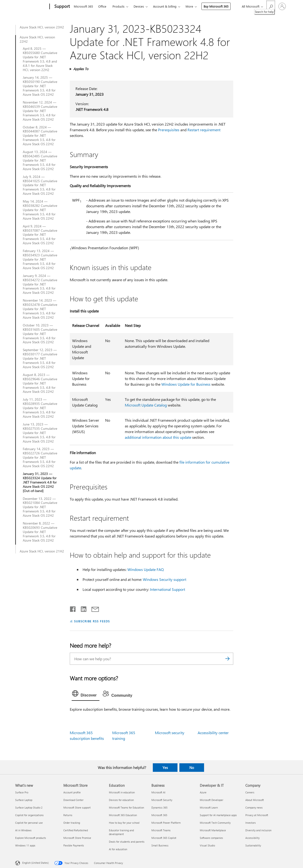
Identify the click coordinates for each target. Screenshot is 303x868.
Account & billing (165, 6)
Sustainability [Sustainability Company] (253, 845)
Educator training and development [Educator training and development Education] (121, 832)
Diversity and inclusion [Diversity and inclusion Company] (258, 830)
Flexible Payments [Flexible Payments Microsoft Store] (74, 845)
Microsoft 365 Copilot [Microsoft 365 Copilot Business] (164, 838)
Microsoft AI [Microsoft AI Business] (158, 792)
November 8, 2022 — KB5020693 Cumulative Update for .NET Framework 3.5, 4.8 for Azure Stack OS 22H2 (40, 532)
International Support (168, 589)
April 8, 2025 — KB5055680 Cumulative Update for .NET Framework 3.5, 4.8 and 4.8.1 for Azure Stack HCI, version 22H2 (40, 59)
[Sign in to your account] (282, 6)
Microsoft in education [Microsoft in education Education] (122, 792)
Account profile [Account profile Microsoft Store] (72, 792)
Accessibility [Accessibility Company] (252, 838)
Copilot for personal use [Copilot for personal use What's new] (29, 823)
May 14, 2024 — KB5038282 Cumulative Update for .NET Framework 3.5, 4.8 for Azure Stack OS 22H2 (40, 210)
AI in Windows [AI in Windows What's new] (23, 830)
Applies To (81, 69)
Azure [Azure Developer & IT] (203, 792)
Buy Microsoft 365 (216, 6)
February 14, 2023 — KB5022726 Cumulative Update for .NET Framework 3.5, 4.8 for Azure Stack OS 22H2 (40, 457)
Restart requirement (204, 130)
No (192, 768)
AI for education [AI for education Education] (118, 849)
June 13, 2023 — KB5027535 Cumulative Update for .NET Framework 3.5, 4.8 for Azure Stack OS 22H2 (40, 433)
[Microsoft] (31, 7)
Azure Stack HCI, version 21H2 (42, 551)
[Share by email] (93, 608)
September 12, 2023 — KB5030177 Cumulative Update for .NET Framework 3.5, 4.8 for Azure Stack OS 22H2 (40, 358)
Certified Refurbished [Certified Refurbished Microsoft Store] (76, 830)
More (189, 6)
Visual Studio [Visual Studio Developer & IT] (207, 845)
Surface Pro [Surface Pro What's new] (22, 792)
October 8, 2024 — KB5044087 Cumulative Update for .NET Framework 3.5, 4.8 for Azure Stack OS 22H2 (40, 136)
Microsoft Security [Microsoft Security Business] (162, 800)
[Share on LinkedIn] (82, 608)
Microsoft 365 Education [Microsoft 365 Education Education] (123, 815)
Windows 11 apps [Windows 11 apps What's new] (25, 845)
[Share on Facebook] (73, 608)
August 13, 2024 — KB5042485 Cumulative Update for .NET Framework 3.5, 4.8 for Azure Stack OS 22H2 (40, 160)
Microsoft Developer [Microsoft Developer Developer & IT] (212, 800)
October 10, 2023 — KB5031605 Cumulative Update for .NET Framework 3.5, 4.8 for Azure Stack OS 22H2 (40, 334)
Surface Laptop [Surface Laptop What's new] (24, 800)
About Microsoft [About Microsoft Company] (255, 800)
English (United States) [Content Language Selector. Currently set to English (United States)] (35, 863)
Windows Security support (165, 579)
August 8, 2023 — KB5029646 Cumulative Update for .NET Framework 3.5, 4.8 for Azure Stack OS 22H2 (40, 383)
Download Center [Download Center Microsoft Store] (73, 800)
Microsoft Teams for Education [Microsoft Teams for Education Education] (126, 807)
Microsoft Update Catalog (146, 405)
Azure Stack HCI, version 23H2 (42, 27)
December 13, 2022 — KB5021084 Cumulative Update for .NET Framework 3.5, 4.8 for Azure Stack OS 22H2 (40, 507)
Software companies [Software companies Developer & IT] (211, 838)
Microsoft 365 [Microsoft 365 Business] (159, 815)
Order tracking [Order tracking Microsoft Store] (72, 823)
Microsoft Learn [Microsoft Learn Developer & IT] (209, 807)
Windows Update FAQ (146, 569)
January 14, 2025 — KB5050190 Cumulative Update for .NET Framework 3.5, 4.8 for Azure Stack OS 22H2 (40, 86)
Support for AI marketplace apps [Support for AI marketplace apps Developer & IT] (218, 815)
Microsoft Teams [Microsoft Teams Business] (161, 830)
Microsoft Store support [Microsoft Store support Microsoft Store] (77, 807)
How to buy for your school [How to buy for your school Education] (124, 823)
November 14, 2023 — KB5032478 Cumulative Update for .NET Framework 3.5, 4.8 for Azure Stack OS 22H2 (40, 309)
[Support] (62, 7)
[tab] (86, 695)
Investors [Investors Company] (251, 823)
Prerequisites (169, 130)
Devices (139, 6)
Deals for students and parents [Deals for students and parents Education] (127, 842)
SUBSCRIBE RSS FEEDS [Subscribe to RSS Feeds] (92, 621)
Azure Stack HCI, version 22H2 (37, 39)
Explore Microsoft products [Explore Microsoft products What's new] (31, 838)
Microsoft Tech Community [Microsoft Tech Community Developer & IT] (215, 823)
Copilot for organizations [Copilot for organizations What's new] (29, 815)
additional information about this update (158, 437)
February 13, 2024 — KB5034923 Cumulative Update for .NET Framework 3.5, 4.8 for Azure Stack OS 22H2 (40, 259)
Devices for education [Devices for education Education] (121, 800)
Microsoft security (170, 733)
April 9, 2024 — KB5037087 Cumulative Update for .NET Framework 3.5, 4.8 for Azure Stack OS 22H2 (40, 235)
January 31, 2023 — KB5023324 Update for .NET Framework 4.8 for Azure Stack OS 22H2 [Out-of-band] (40, 482)
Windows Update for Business (186, 384)
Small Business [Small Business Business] (160, 845)
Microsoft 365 (83, 6)
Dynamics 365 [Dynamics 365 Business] (159, 807)
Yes (165, 768)
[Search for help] (271, 6)
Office (102, 6)
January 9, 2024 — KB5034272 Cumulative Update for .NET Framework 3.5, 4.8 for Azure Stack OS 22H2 (40, 284)
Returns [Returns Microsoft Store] (68, 815)
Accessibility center (213, 733)
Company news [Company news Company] (254, 807)
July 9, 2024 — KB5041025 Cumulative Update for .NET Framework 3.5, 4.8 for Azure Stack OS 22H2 (40, 185)
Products (119, 6)
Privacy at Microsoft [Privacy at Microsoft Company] (257, 815)
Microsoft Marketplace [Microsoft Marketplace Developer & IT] (213, 830)
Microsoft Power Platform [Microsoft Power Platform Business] (166, 823)
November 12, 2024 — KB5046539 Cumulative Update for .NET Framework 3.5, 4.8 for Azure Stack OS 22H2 (40, 111)
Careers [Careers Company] (250, 792)
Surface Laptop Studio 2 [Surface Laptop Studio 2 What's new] (29, 807)
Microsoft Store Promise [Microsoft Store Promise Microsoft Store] (77, 838)
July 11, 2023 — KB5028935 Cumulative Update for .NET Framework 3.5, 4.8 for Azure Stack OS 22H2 (40, 408)
